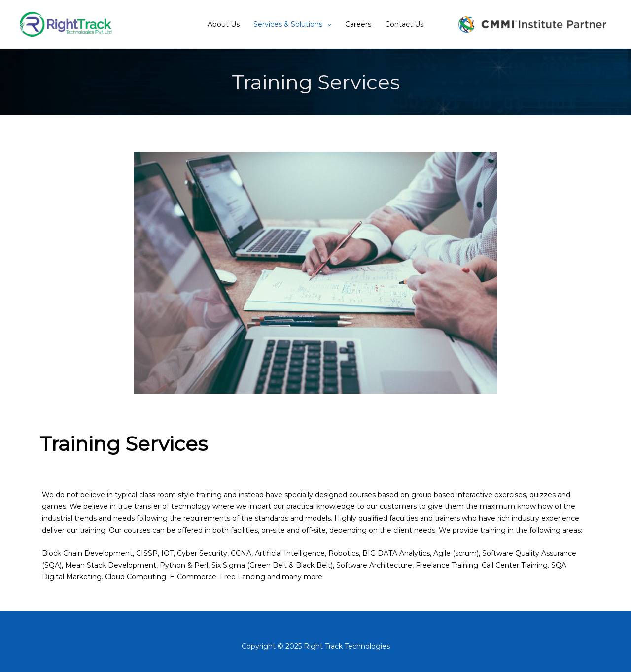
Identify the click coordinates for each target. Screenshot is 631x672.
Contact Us (404, 24)
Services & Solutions (288, 24)
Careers (358, 24)
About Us (224, 24)
